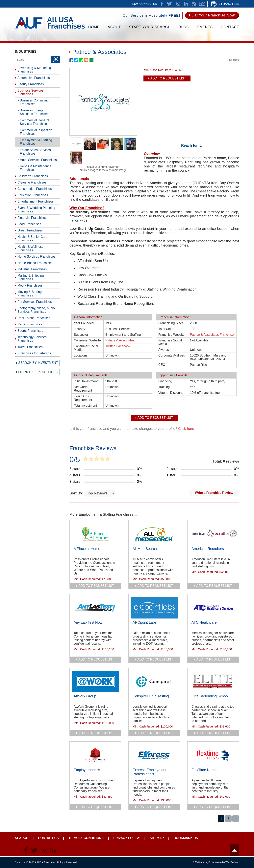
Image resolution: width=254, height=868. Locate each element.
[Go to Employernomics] (95, 755)
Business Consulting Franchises (34, 102)
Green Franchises (30, 230)
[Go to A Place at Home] (95, 534)
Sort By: (77, 493)
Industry (79, 329)
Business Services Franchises (30, 92)
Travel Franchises (30, 347)
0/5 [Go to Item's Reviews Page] (75, 460)
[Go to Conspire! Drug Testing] (154, 682)
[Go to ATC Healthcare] (213, 608)
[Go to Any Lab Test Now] (95, 608)
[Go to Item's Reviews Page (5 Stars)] (106, 469)
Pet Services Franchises (35, 302)
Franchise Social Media (170, 342)
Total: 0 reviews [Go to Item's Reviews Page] (226, 461)
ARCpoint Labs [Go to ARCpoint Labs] (145, 622)
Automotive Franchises (34, 78)
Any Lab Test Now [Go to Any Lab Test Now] (88, 622)
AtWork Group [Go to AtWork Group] (85, 696)
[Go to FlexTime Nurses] (213, 755)
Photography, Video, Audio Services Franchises (36, 310)
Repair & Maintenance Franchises (36, 168)
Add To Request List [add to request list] (168, 78)
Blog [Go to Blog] (184, 27)
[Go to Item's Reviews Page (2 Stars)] (203, 469)
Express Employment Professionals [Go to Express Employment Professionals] (149, 772)
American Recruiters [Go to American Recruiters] (208, 549)
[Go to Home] (50, 29)
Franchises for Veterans (34, 353)
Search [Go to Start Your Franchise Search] (22, 838)
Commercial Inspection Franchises (36, 132)
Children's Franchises (33, 176)
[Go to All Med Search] (154, 534)
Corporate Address (172, 355)
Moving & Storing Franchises (30, 294)
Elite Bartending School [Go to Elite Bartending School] (210, 696)
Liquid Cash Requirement (83, 398)
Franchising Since (171, 323)
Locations (81, 355)
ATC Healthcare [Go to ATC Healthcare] (204, 622)
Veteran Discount (170, 393)
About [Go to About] (114, 27)
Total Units (166, 329)
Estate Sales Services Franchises (35, 152)
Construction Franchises (35, 189)
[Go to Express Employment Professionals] (154, 755)
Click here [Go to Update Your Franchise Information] (186, 429)
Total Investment (85, 406)
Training (164, 387)
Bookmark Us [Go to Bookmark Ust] (186, 838)
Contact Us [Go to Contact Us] (48, 838)
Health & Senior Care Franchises (32, 239)
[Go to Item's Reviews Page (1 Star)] (203, 475)
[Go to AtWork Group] (95, 682)
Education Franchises (33, 195)
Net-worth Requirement (83, 389)
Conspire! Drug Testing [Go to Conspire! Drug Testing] (151, 696)
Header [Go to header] (234, 850)
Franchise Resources (38, 372)
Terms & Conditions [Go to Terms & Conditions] (86, 838)
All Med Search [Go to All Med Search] (145, 549)
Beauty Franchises (31, 84)
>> (236, 818)
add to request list (96, 586)
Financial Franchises (32, 218)
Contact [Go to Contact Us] (230, 27)
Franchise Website (171, 335)
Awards (164, 350)
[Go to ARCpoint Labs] (154, 608)
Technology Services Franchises (32, 339)
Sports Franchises (30, 331)
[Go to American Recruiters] (213, 534)
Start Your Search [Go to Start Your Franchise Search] (150, 27)
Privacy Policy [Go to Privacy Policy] (127, 838)
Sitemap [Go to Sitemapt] (157, 838)
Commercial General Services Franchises (34, 122)
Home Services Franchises (36, 257)
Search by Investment (38, 363)
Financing (165, 381)
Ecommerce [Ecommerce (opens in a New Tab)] (215, 862)
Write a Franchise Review (214, 493)
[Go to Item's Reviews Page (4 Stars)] (106, 475)
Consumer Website (87, 340)
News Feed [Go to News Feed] (194, 4)
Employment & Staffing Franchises (36, 142)
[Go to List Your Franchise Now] (212, 15)
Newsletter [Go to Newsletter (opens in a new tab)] (202, 4)
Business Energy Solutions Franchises (35, 112)
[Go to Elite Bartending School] (213, 682)
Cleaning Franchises (32, 182)
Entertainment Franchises (36, 201)
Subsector (81, 335)
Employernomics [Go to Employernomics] (87, 770)
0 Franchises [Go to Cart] (229, 4)
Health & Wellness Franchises (30, 248)
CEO (162, 365)
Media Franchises (30, 285)
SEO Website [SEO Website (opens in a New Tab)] (200, 862)
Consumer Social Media (86, 348)
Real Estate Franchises (34, 318)
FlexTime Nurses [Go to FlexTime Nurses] (205, 770)
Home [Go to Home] (94, 27)
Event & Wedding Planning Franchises (36, 210)
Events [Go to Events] (205, 27)
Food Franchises (29, 224)
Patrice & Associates (120, 340)
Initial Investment (86, 381)
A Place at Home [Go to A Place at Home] (87, 549)
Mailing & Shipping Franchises (31, 277)
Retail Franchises (30, 324)
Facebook (123, 346)
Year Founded (84, 323)
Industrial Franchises (32, 269)
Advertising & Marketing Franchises (34, 70)
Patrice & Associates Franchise (212, 335)
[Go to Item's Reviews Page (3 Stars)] (106, 482)
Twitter (110, 346)
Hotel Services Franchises (38, 160)
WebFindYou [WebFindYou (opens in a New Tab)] (232, 862)
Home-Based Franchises (35, 263)
